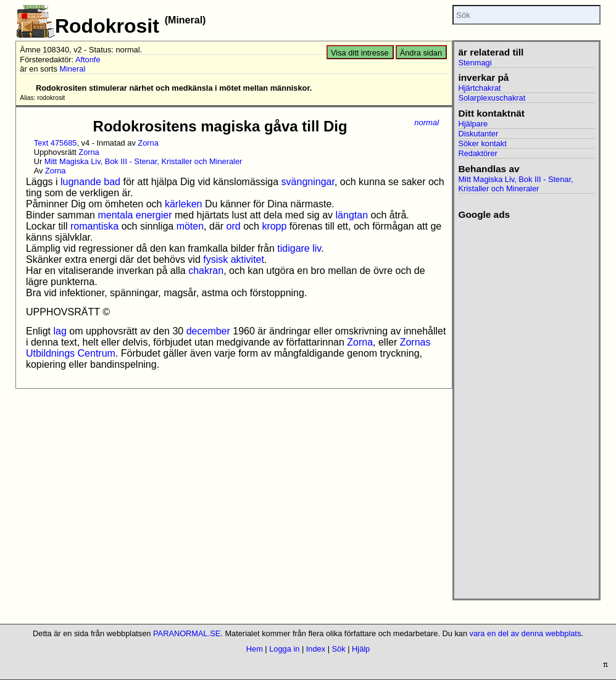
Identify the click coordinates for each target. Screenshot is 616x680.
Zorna (148, 143)
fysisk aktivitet (234, 259)
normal (427, 122)
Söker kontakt (482, 143)
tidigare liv (299, 248)
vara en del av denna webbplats (526, 633)
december (208, 331)
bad (112, 182)
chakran (206, 271)
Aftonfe (88, 60)
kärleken (183, 204)
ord (234, 226)
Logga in (284, 649)
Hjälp (361, 649)
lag (60, 331)
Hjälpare (473, 124)
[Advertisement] (526, 405)
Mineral (72, 69)
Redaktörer (477, 153)
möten (190, 226)
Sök (339, 649)
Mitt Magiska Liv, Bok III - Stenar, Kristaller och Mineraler (144, 161)
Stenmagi (475, 63)
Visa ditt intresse (360, 53)
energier (154, 215)
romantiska (94, 226)
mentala (115, 215)
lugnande (81, 182)
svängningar (308, 182)
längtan (352, 215)
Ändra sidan (421, 53)
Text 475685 (56, 143)
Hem (255, 649)
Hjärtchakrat (479, 88)
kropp (274, 226)
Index (316, 649)
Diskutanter (478, 134)
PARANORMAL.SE (187, 633)
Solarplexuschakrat (492, 98)
